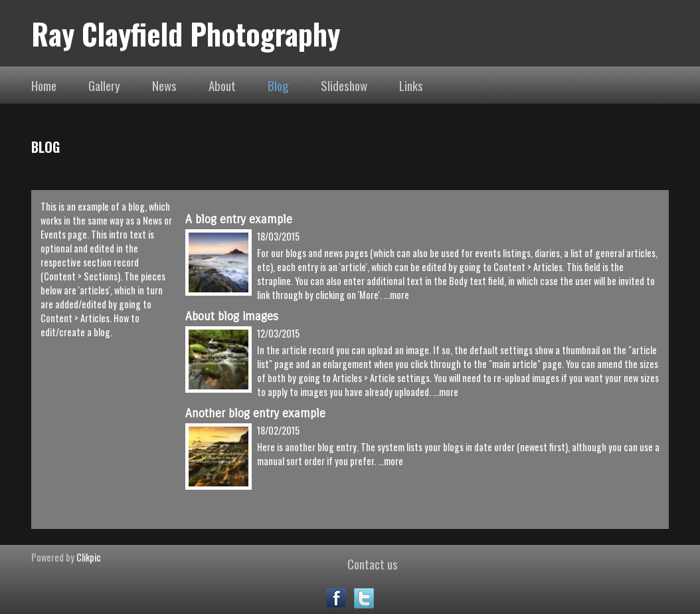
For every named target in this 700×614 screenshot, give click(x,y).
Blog (278, 85)
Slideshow (344, 85)
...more (396, 295)
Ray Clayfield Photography (186, 33)
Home (44, 85)
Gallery (104, 85)
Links (411, 85)
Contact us (373, 563)
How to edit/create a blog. (90, 325)
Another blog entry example (255, 414)
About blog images (232, 317)
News (164, 85)
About (222, 85)
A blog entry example (239, 220)
